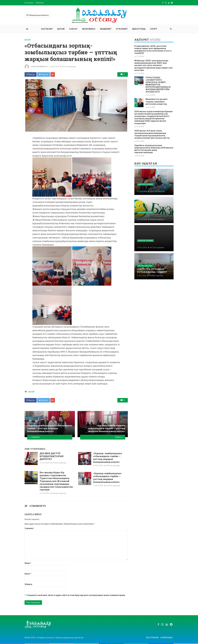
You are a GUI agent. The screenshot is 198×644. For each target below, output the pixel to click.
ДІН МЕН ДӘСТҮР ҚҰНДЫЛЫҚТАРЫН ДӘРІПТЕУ (52, 456)
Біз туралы (29, 3)
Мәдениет (106, 29)
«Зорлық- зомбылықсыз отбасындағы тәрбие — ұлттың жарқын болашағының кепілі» (108, 458)
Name (28, 563)
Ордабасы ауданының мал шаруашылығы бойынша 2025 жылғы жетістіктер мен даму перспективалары (154, 149)
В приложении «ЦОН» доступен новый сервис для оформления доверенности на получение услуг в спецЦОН (153, 50)
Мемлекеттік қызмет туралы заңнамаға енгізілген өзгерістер (157, 102)
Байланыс (40, 3)
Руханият (122, 29)
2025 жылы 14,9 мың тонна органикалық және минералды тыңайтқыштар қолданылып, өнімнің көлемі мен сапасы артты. (152, 134)
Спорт (153, 29)
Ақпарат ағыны (145, 184)
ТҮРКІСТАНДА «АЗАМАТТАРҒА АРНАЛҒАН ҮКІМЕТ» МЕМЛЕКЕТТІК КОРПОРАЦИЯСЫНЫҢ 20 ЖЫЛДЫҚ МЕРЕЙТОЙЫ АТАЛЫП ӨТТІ (158, 85)
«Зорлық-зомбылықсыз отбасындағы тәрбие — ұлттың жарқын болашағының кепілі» (107, 478)
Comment (29, 528)
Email (28, 574)
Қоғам (61, 29)
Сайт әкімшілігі (39, 66)
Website (28, 584)
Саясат (73, 29)
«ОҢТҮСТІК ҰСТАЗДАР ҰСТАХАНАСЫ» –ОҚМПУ (152, 271)
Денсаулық (139, 29)
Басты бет (47, 29)
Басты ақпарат (145, 266)
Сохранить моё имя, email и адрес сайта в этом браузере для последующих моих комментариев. (76, 595)
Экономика (89, 29)
